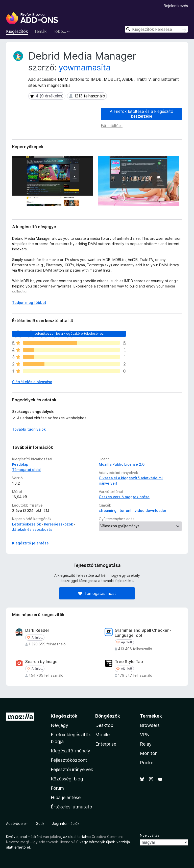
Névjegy (59, 725)
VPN (145, 735)
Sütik (40, 823)
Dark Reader (37, 630)
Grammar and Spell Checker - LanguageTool (143, 633)
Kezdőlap (20, 464)
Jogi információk (66, 823)
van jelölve (52, 837)
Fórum (57, 788)
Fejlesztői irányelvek (72, 769)
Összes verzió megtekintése (124, 497)
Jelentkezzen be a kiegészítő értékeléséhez (69, 334)
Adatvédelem (17, 823)
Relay (146, 744)
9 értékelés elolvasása (32, 382)
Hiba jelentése (66, 797)
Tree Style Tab (129, 662)
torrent (126, 510)
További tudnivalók (29, 429)
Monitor (148, 753)
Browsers (150, 725)
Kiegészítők (17, 31)
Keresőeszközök (58, 524)
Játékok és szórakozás (32, 529)
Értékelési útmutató (71, 807)
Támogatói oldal (26, 470)
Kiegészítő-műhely (70, 751)
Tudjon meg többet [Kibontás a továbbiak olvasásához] (29, 303)
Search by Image (41, 662)
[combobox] (156, 29)
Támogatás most (97, 593)
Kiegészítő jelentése (30, 543)
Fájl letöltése (112, 126)
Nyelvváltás (150, 835)
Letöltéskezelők (27, 524)
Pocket (148, 763)
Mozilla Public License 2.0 (122, 464)
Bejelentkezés (176, 6)
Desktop (104, 725)
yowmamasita (84, 68)
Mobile (102, 735)
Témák (40, 31)
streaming (108, 510)
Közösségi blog (67, 779)
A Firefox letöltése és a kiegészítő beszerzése (142, 114)
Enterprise (106, 744)
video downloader (150, 510)
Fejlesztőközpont (69, 760)
